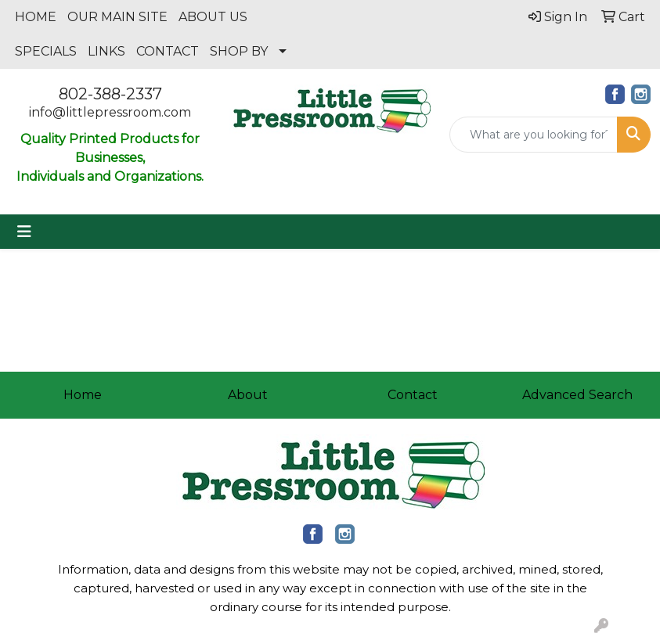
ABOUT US (213, 17)
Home (83, 395)
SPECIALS (46, 51)
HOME (36, 17)
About (248, 395)
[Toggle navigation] (24, 232)
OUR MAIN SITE (117, 17)
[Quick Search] (534, 135)
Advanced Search (577, 395)
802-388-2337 (110, 94)
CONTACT (168, 51)
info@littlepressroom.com (110, 112)
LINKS (106, 51)
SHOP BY (239, 51)
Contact (413, 395)
